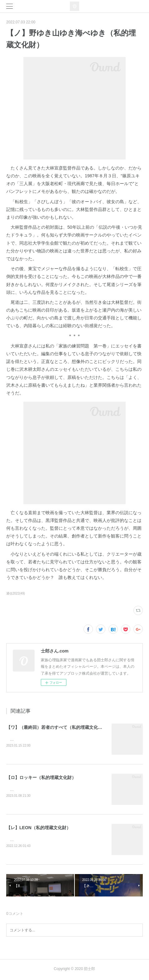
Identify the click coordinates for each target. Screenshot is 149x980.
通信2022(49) (16, 593)
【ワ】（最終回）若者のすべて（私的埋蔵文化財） (56, 727)
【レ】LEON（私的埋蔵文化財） (38, 829)
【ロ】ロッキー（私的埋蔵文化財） (41, 778)
